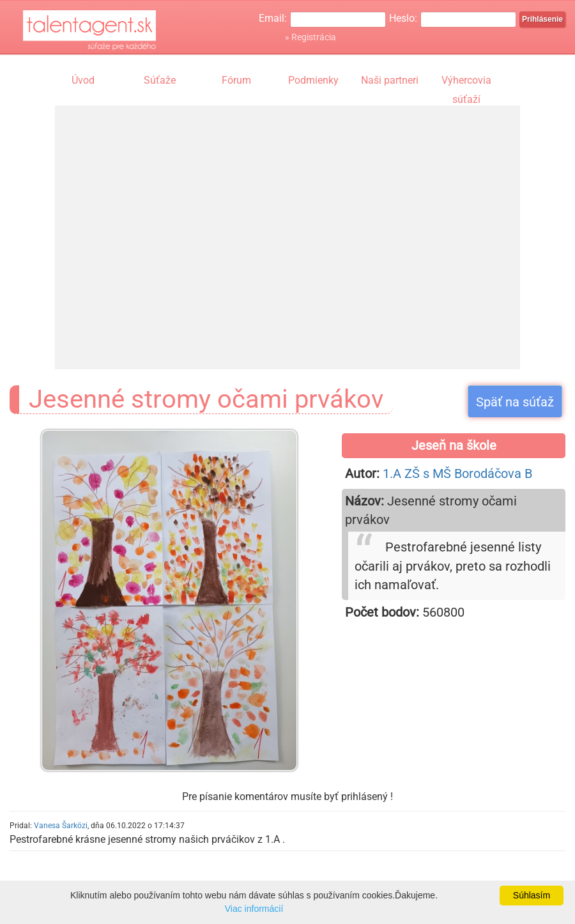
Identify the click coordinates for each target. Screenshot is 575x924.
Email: (273, 18)
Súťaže (160, 80)
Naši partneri (390, 80)
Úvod (83, 80)
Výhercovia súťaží (466, 82)
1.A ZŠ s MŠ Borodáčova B (457, 474)
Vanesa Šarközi (61, 826)
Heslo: (403, 18)
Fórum (236, 80)
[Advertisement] (175, 225)
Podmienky (313, 80)
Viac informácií (254, 909)
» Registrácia (310, 37)
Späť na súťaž (515, 402)
